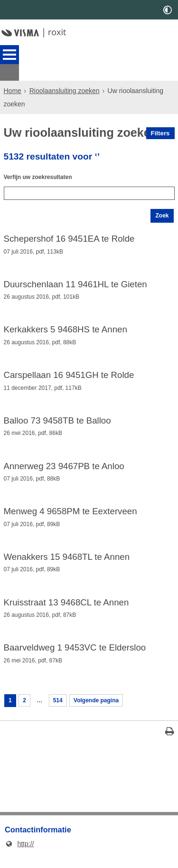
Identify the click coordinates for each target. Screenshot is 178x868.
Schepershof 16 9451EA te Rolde (69, 233)
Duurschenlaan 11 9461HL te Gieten (75, 280)
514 (62, 711)
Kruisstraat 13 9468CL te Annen (66, 609)
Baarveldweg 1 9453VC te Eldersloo (75, 656)
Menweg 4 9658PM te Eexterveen (70, 515)
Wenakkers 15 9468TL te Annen (67, 562)
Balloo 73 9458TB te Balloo (57, 421)
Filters (160, 117)
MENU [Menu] (9, 55)
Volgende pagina (106, 711)
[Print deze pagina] (170, 745)
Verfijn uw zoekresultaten (44, 165)
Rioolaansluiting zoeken (65, 74)
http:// (19, 856)
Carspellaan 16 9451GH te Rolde (69, 374)
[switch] (168, 10)
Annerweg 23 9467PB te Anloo (64, 468)
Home (13, 74)
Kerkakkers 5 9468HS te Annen (66, 327)
